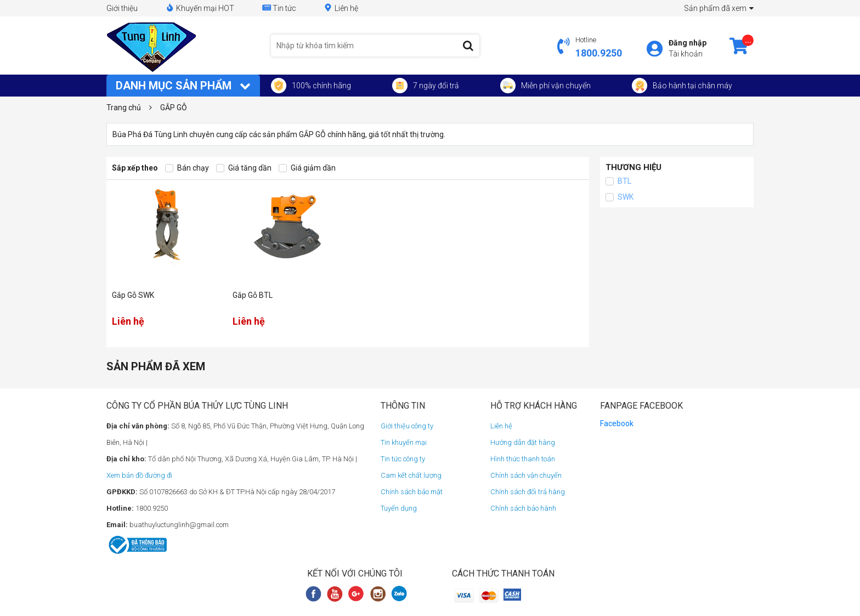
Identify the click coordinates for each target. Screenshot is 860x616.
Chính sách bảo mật (412, 492)
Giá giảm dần (307, 168)
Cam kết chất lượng (411, 475)
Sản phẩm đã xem (719, 8)
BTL (618, 181)
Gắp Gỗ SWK (133, 295)
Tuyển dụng (399, 508)
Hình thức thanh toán (523, 459)
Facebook (617, 423)
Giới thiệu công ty (407, 426)
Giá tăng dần (244, 168)
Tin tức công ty (403, 459)
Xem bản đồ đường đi (139, 475)
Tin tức (279, 8)
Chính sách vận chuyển (526, 475)
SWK (619, 197)
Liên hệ (341, 8)
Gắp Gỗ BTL (253, 295)
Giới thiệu (122, 8)
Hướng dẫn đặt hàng (523, 442)
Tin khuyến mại (404, 442)
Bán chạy (187, 168)
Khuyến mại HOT (200, 8)
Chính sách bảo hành (523, 508)
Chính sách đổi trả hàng (528, 492)
